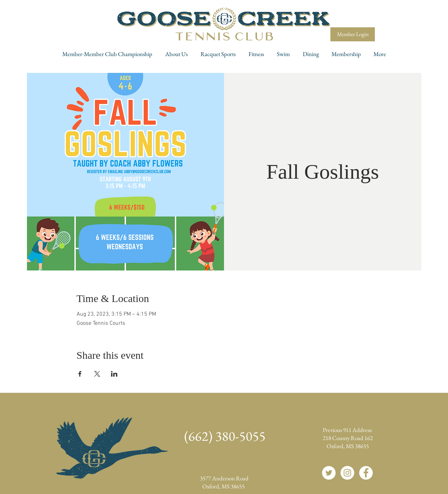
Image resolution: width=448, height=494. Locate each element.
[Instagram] (347, 473)
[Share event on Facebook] (80, 374)
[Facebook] (366, 473)
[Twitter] (329, 473)
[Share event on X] (97, 374)
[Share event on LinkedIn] (114, 374)
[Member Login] (353, 34)
